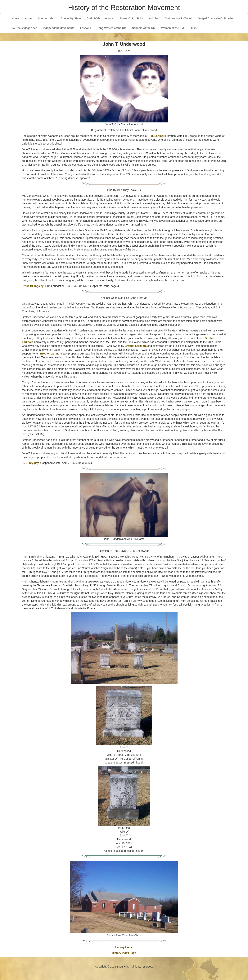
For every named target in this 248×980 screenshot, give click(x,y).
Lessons (86, 28)
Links (193, 28)
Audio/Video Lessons (100, 18)
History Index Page (124, 953)
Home (15, 18)
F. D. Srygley (31, 463)
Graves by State (71, 18)
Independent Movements (59, 28)
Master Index (47, 18)
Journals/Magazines (24, 28)
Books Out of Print (131, 18)
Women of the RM (173, 28)
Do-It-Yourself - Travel (178, 18)
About (29, 18)
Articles (154, 18)
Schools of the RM (144, 28)
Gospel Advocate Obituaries (216, 18)
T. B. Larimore (157, 136)
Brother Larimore (136, 346)
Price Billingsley (33, 286)
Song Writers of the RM (112, 28)
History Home (124, 947)
